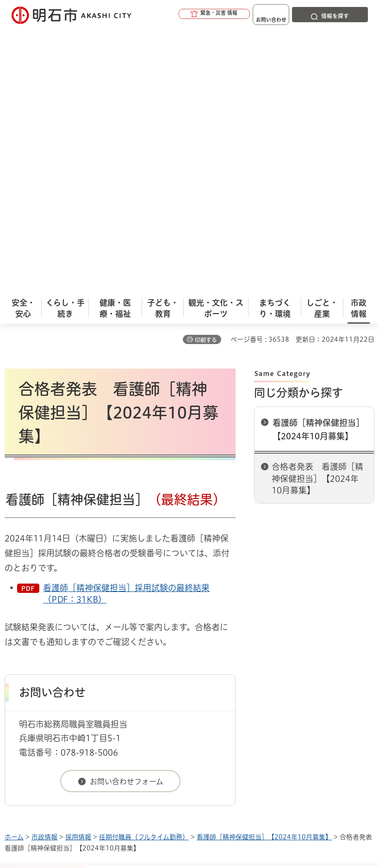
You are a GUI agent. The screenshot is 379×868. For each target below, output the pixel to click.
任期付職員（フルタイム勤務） (144, 573)
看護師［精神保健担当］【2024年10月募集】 (318, 165)
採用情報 (78, 573)
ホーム (14, 573)
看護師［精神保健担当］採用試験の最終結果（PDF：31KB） (126, 329)
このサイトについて (81, 617)
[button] (185, 15)
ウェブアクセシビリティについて (209, 617)
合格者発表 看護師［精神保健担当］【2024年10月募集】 (317, 214)
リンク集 (175, 631)
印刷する (206, 76)
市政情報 (44, 573)
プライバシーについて (84, 631)
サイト (242, 631)
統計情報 (226, 746)
